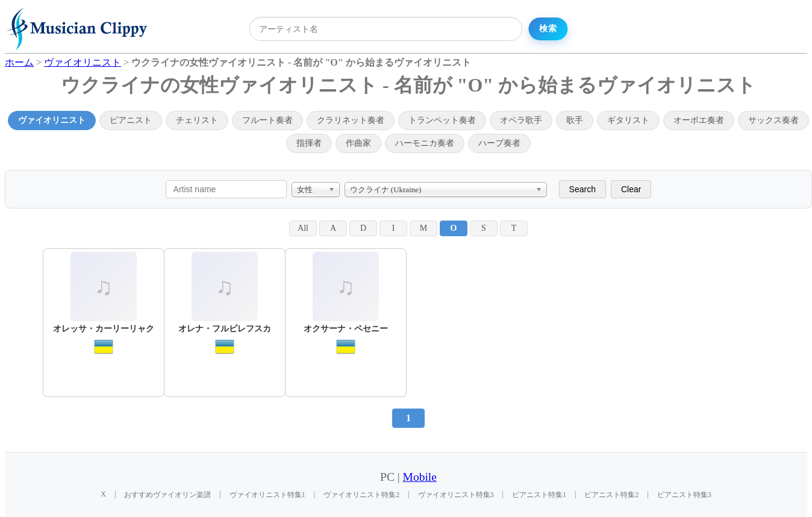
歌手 (575, 120)
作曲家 (358, 143)
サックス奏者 (773, 120)
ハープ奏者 (499, 143)
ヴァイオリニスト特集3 (456, 495)
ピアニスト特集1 (539, 495)
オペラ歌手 (521, 120)
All (303, 228)
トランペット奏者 (442, 120)
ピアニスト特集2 (611, 495)
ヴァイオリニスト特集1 (267, 495)
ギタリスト (628, 120)
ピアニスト (131, 120)
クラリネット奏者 (351, 120)
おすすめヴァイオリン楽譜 (167, 495)
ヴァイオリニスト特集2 (361, 495)
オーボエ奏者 (699, 120)
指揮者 (309, 143)
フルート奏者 (267, 120)
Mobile (420, 477)
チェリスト (197, 120)
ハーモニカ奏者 (425, 143)
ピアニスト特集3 (684, 495)
